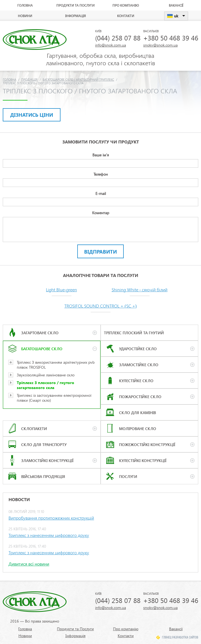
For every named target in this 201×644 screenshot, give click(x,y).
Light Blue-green (61, 290)
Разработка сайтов (185, 637)
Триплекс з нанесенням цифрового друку (49, 535)
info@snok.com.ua (111, 45)
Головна (25, 5)
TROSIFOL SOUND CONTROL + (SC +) (100, 306)
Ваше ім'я (101, 155)
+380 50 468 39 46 (171, 38)
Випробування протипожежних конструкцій (51, 518)
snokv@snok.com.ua (160, 45)
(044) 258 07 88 (118, 38)
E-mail (101, 193)
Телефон (101, 174)
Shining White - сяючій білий (140, 290)
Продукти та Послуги (75, 5)
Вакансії (176, 5)
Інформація (75, 16)
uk (176, 16)
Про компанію (126, 5)
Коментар (101, 213)
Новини (25, 16)
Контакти (126, 16)
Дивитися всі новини (29, 564)
